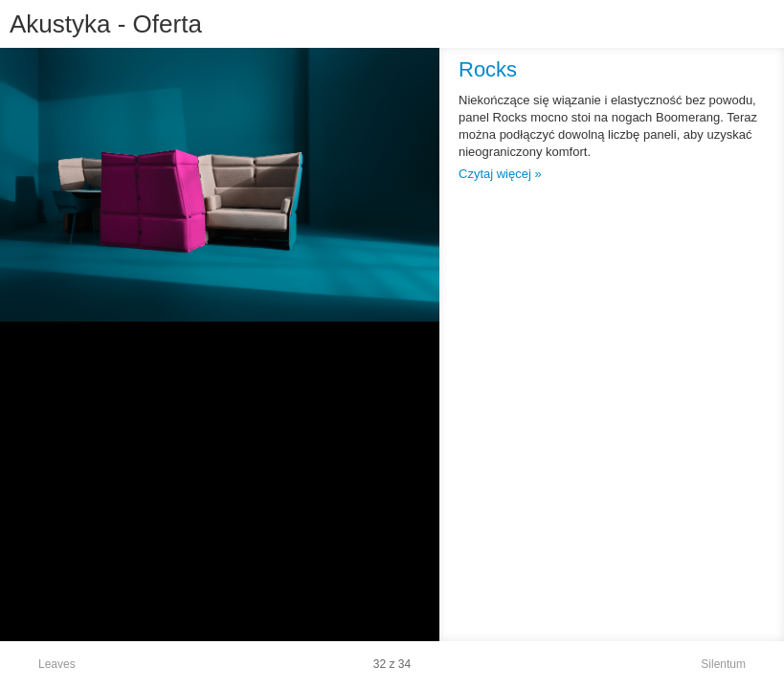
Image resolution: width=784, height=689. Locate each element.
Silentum (723, 664)
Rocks (488, 69)
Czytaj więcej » (500, 174)
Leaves (57, 664)
